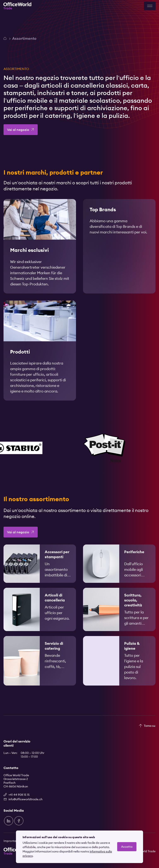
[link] (40, 250)
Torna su (150, 726)
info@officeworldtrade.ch (25, 799)
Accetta (127, 847)
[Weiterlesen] (40, 250)
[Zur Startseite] (17, 6)
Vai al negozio (18, 130)
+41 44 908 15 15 (19, 795)
